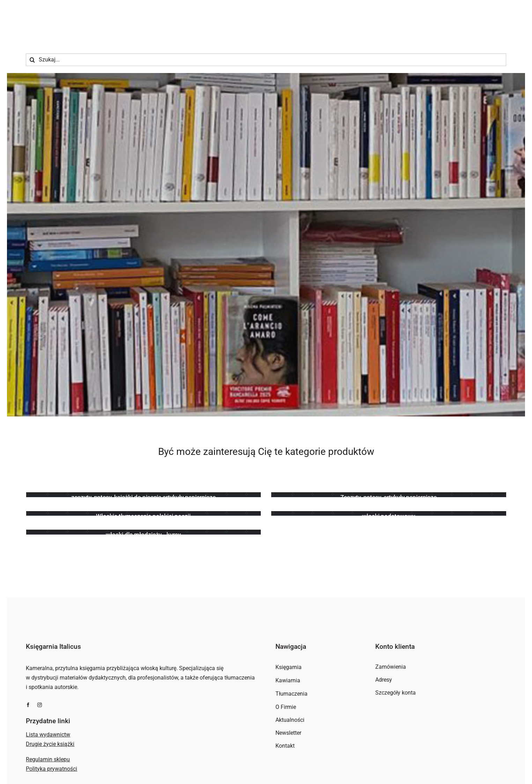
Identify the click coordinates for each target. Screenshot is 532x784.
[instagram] (40, 705)
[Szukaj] (32, 60)
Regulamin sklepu (48, 759)
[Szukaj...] (266, 60)
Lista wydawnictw (48, 735)
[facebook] (28, 705)
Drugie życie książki (50, 744)
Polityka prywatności (51, 769)
